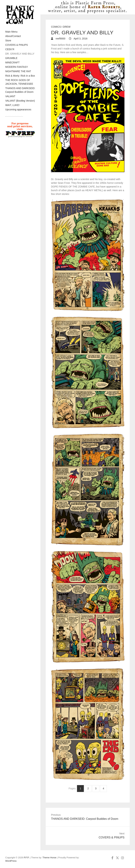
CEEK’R (10, 49)
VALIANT (10, 96)
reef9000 (60, 39)
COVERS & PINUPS (17, 45)
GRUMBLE (11, 58)
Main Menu (11, 32)
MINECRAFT (12, 62)
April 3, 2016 (80, 39)
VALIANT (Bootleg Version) (20, 101)
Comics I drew (61, 27)
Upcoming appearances (18, 109)
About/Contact (13, 36)
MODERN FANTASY (17, 67)
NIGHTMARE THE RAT (18, 71)
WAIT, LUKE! (12, 105)
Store (8, 40)
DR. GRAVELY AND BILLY (20, 54)
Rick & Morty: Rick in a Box (20, 76)
